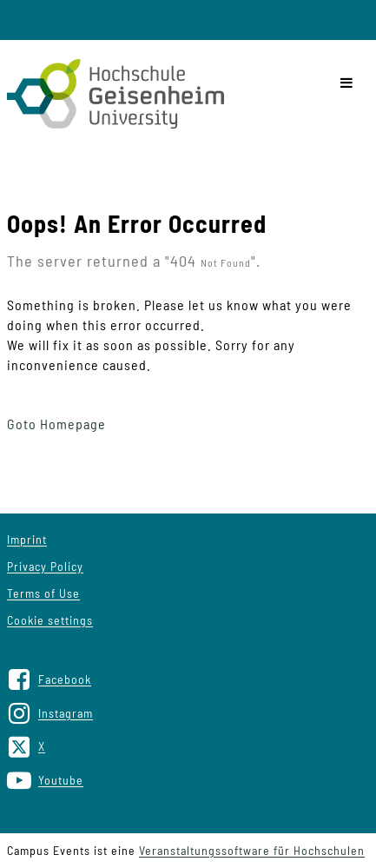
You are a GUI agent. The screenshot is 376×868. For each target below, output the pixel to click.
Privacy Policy (45, 566)
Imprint (27, 539)
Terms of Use (43, 593)
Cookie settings (50, 620)
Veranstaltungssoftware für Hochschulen (252, 850)
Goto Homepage (56, 424)
